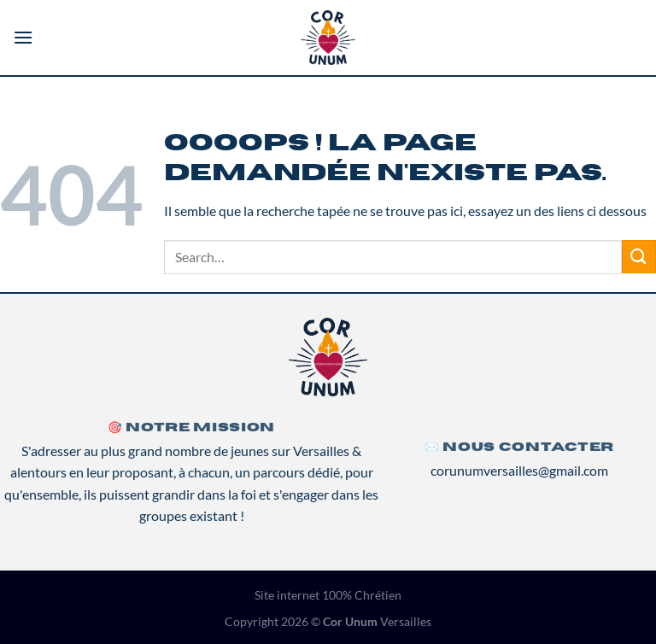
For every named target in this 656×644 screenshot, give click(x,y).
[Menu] (23, 37)
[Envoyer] (639, 257)
